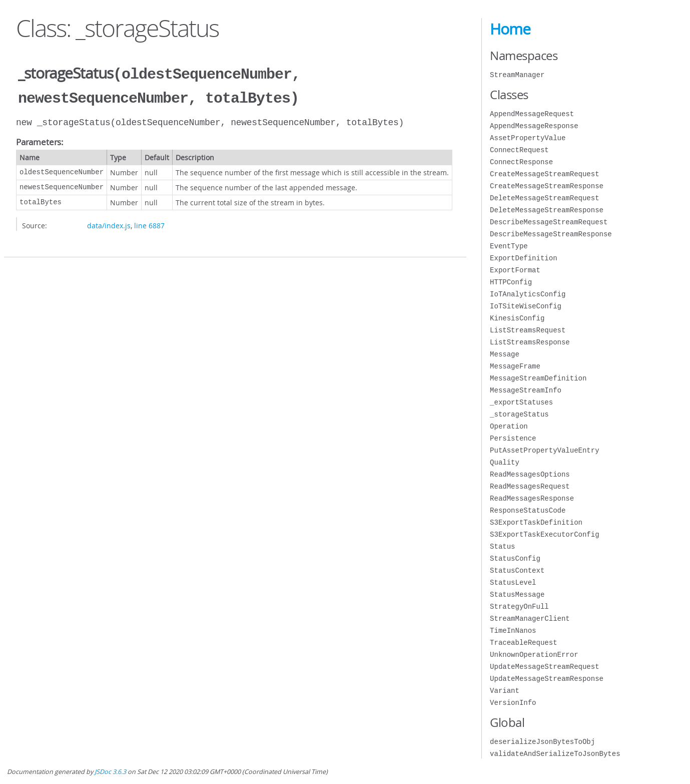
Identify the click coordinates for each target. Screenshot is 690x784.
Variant (505, 691)
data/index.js (109, 224)
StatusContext (517, 570)
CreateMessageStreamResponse (547, 186)
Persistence (513, 438)
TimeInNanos (513, 631)
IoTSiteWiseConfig (526, 306)
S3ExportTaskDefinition (536, 522)
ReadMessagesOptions (530, 474)
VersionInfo (513, 703)
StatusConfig (515, 558)
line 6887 (149, 224)
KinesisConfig (517, 318)
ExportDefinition (523, 258)
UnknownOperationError (534, 655)
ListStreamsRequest (528, 330)
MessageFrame (515, 366)
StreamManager (517, 75)
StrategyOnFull (519, 607)
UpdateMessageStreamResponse (547, 679)
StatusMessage (517, 595)
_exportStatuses (521, 402)
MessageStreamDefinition (538, 378)
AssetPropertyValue (528, 138)
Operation (509, 426)
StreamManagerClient (530, 619)
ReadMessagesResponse (532, 498)
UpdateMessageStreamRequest (544, 667)
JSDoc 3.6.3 (110, 772)
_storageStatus (519, 414)
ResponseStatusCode (528, 510)
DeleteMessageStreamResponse (547, 210)
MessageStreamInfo (526, 390)
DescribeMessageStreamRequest (549, 222)
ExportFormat (515, 270)
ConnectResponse (521, 162)
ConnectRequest (519, 150)
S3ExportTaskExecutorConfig (544, 534)
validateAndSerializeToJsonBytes (555, 754)
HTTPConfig (511, 282)
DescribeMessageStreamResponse (551, 234)
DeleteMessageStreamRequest (544, 198)
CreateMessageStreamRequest (544, 174)
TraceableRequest (523, 643)
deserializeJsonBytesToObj (542, 742)
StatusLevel (513, 582)
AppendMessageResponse (534, 126)
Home (510, 29)
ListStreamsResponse (530, 342)
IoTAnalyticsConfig (528, 294)
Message (505, 354)
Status (502, 546)
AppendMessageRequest (532, 114)
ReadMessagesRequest (530, 486)
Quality (505, 462)
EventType (509, 246)
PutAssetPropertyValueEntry (544, 450)
